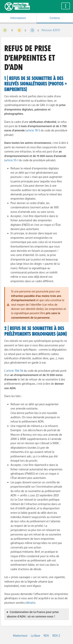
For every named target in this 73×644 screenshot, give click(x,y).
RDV (46, 636)
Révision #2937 (51, 30)
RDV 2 (56, 636)
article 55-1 (12, 160)
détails (30, 603)
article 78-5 (33, 130)
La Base (35, 636)
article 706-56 (15, 371)
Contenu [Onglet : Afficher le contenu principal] (55, 18)
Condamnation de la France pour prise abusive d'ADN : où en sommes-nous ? (33, 614)
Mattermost (20, 636)
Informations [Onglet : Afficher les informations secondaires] (18, 18)
